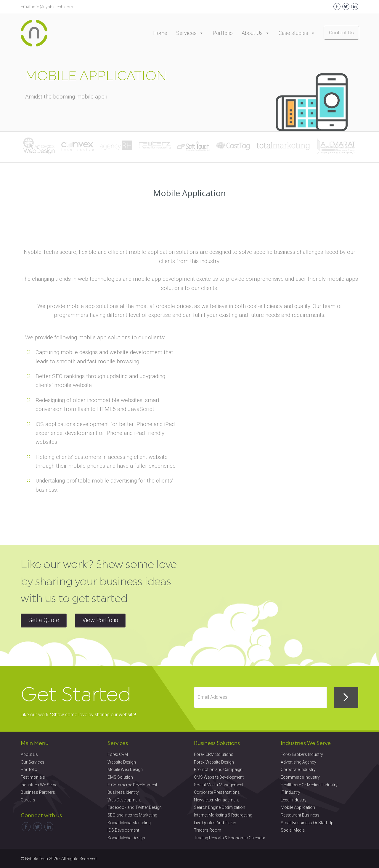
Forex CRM (118, 754)
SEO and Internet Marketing (132, 815)
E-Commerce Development (132, 785)
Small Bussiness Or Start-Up (307, 823)
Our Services (33, 762)
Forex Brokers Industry (302, 754)
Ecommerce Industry (300, 777)
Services (190, 33)
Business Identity (123, 792)
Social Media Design (126, 838)
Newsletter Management (216, 800)
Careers (28, 800)
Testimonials (33, 777)
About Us (256, 33)
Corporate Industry (298, 769)
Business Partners (38, 792)
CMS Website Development (219, 777)
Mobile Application (298, 807)
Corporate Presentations (217, 792)
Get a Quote (44, 620)
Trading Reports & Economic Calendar (230, 838)
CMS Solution (120, 777)
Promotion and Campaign (218, 769)
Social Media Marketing (129, 823)
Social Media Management (219, 785)
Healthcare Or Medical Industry (309, 785)
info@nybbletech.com (53, 7)
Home (160, 33)
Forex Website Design (214, 762)
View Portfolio (100, 620)
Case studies (297, 33)
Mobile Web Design (125, 769)
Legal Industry (294, 800)
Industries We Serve (39, 785)
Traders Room (208, 830)
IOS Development (123, 830)
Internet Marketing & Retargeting (223, 815)
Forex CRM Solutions (214, 754)
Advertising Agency (298, 762)
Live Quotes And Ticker (215, 823)
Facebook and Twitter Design (135, 807)
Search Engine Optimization (220, 807)
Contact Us (341, 33)
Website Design (122, 762)
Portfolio (223, 33)
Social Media (293, 830)
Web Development (124, 800)
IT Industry (290, 792)
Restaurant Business (300, 815)
